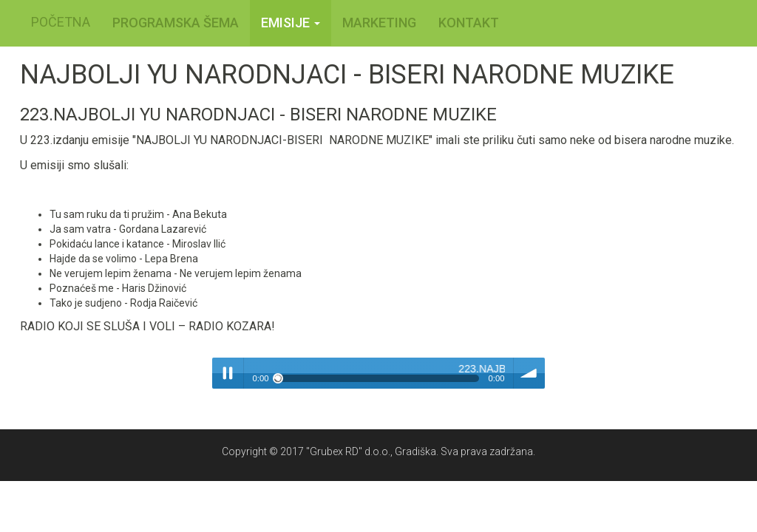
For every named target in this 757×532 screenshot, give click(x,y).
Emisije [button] (291, 23)
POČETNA (61, 22)
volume (529, 373)
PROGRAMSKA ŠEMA (176, 23)
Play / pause (228, 373)
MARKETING (379, 23)
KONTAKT (469, 23)
